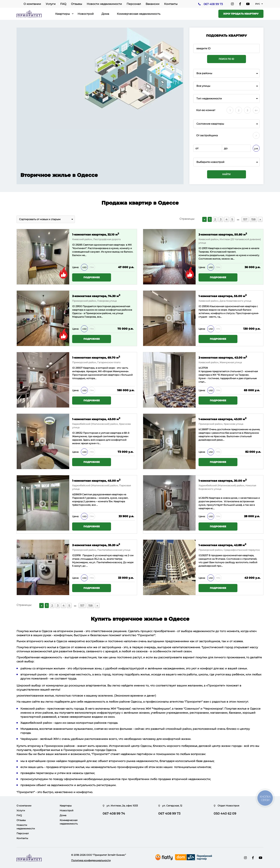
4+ (256, 110)
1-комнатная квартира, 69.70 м (96, 357)
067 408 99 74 (114, 814)
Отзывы (77, 4)
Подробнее (92, 277)
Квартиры (63, 14)
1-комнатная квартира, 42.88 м (222, 545)
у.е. (256, 148)
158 (253, 219)
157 (245, 219)
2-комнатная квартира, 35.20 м (96, 545)
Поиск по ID (226, 59)
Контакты (171, 4)
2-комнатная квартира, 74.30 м (96, 296)
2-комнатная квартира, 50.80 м (223, 234)
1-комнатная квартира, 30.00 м (223, 480)
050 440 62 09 (225, 814)
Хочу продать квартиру (241, 14)
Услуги (51, 4)
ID (74, 306)
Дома (105, 14)
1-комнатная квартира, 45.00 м (96, 480)
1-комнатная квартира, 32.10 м (96, 234)
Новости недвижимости (104, 4)
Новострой (86, 14)
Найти (227, 174)
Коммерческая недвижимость (139, 14)
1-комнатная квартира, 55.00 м (223, 296)
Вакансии (153, 4)
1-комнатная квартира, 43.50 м (222, 419)
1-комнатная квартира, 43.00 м (96, 419)
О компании (32, 4)
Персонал (134, 4)
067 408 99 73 (213, 4)
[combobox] (226, 73)
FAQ (63, 4)
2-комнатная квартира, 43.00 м (223, 357)
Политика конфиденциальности (91, 860)
